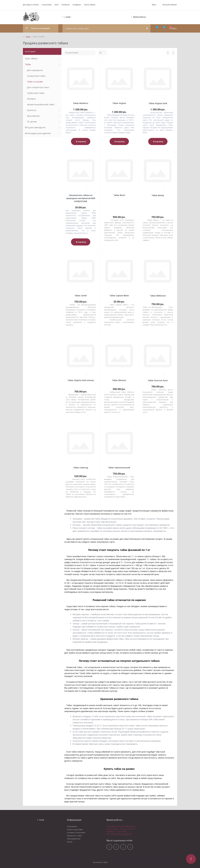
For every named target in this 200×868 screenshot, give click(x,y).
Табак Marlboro (81, 103)
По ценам (32, 122)
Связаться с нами (74, 836)
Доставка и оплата (31, 5)
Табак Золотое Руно (158, 380)
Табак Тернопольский (119, 468)
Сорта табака (90, 5)
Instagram (77, 5)
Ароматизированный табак (41, 104)
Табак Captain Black (119, 296)
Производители (74, 839)
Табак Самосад (81, 468)
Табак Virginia (119, 103)
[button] (67, 17)
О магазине (47, 5)
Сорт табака (31, 58)
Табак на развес (35, 82)
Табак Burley (158, 195)
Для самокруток (35, 70)
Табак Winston (119, 380)
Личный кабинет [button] (170, 5)
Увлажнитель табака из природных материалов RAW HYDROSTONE (81, 198)
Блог (57, 5)
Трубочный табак (36, 93)
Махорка (31, 99)
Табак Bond (119, 195)
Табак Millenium (158, 296)
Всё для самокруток (35, 127)
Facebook (66, 5)
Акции (70, 842)
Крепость (32, 110)
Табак (28, 37)
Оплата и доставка (75, 829)
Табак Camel (81, 296)
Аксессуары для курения (38, 133)
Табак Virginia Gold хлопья (81, 380)
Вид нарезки (33, 116)
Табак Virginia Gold (158, 103)
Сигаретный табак (36, 76)
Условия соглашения (76, 833)
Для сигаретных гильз (38, 87)
